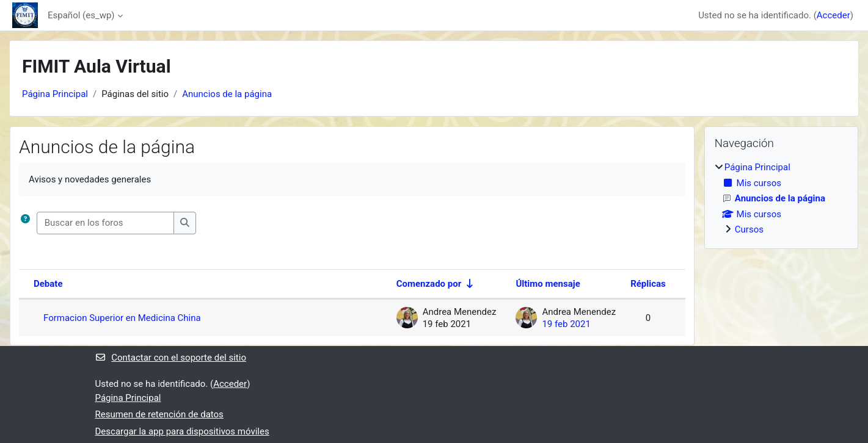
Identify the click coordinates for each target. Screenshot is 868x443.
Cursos (749, 229)
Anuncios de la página (227, 94)
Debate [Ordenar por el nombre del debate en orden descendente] (48, 284)
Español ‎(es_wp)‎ (81, 15)
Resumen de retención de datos (159, 414)
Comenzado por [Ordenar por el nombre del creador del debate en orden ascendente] (429, 284)
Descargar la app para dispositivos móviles (182, 431)
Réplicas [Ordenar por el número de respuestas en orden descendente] (648, 284)
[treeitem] (781, 199)
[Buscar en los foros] (105, 223)
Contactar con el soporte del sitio (171, 358)
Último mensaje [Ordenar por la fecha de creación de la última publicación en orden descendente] (548, 284)
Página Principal (55, 94)
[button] (28, 223)
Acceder (833, 15)
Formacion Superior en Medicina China (122, 318)
